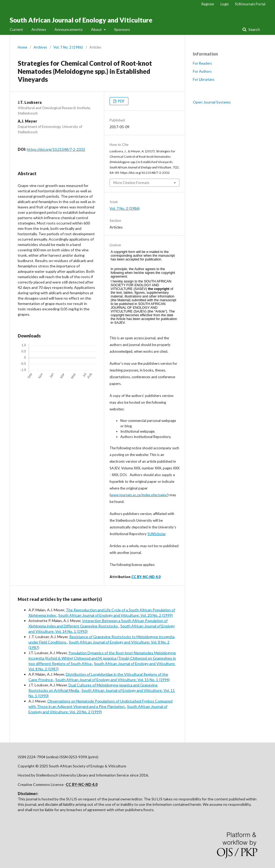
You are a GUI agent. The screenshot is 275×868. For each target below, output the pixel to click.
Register (208, 4)
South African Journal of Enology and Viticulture (81, 20)
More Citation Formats (131, 183)
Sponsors (122, 29)
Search (254, 29)
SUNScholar (156, 534)
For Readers (202, 63)
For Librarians (204, 79)
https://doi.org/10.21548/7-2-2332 (56, 149)
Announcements (69, 29)
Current (16, 29)
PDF (121, 101)
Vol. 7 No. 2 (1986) (68, 47)
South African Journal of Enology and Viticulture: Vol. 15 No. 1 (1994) (113, 680)
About (97, 29)
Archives (39, 29)
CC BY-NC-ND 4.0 (146, 577)
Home (22, 47)
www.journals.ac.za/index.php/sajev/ (139, 495)
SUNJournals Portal (250, 4)
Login (225, 4)
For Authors (202, 71)
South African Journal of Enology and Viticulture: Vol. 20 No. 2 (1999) (115, 615)
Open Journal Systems (212, 102)
